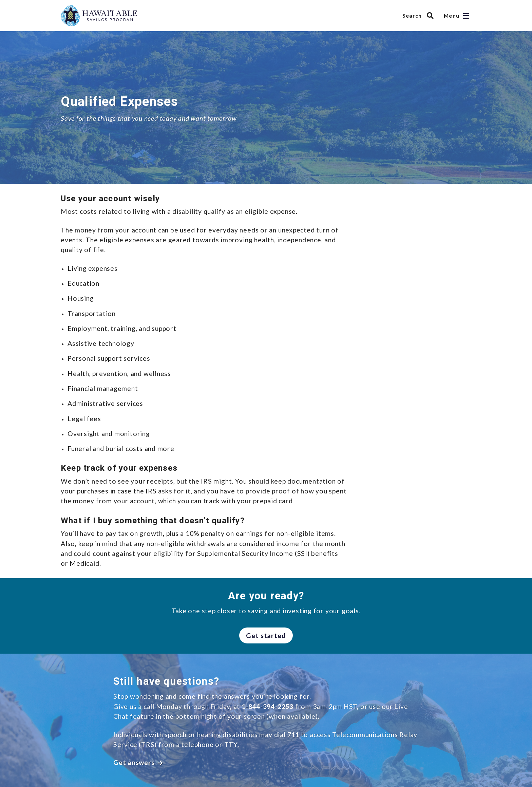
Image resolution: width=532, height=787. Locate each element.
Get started (266, 635)
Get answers (138, 762)
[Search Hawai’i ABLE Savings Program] (420, 16)
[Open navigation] (466, 16)
